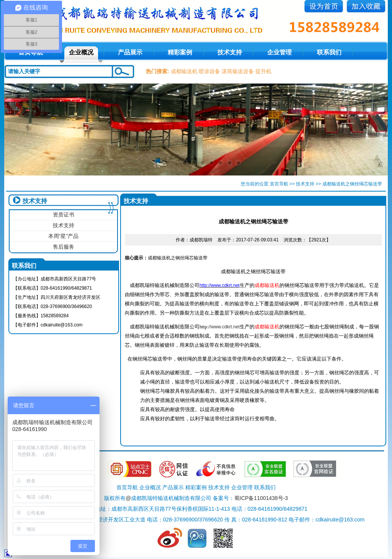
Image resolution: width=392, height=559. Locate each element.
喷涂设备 (209, 71)
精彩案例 (180, 52)
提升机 (263, 71)
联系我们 (329, 52)
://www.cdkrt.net (220, 327)
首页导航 (279, 184)
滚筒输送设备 (238, 71)
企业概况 (81, 52)
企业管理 (279, 52)
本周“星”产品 (63, 236)
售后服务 (64, 247)
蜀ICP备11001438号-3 (261, 498)
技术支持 (230, 52)
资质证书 (64, 215)
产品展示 (130, 52)
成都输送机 (184, 71)
